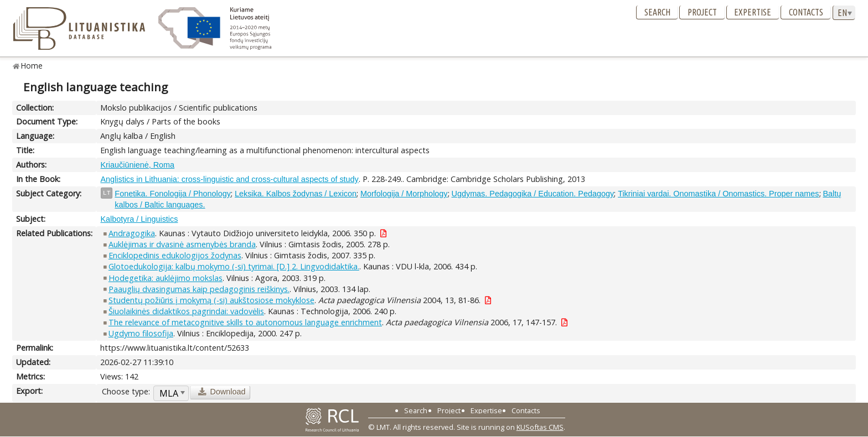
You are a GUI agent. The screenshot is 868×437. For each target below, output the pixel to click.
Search (657, 12)
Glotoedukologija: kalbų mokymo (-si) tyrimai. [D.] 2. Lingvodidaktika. (234, 266)
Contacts (806, 12)
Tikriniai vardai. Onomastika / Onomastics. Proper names (718, 194)
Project (702, 12)
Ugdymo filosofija (141, 333)
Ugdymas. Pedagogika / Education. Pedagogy (533, 194)
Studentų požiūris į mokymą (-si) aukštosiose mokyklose (211, 300)
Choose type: (126, 391)
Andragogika (132, 233)
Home (32, 66)
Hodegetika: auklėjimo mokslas (166, 278)
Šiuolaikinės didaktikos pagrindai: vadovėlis (186, 311)
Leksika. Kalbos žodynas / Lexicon (296, 194)
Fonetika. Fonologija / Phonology (173, 194)
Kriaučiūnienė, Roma (137, 165)
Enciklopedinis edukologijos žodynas (175, 255)
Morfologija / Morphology (404, 194)
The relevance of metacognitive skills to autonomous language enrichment (245, 322)
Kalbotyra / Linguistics (139, 219)
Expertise (753, 12)
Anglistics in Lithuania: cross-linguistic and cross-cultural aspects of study (229, 179)
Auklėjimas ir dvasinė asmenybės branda (182, 244)
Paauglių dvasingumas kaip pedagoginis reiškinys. (199, 289)
